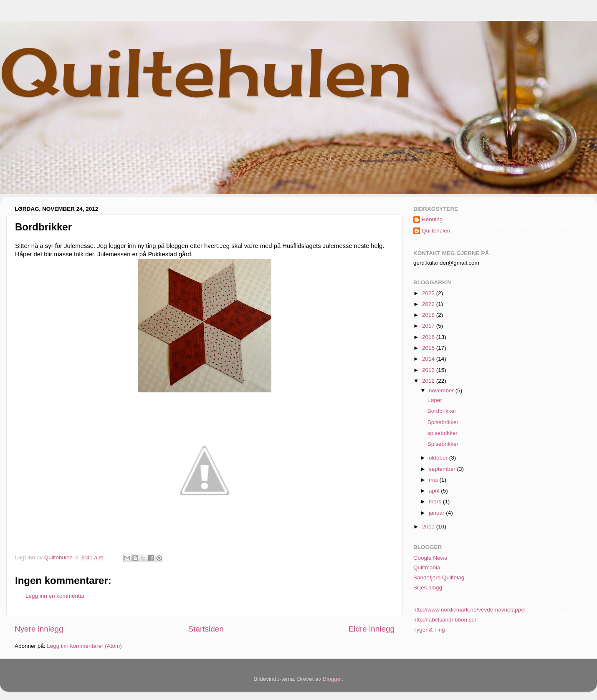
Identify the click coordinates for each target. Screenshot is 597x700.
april (435, 491)
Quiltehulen (206, 72)
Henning (432, 219)
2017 (429, 326)
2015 (429, 348)
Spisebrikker (443, 422)
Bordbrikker (442, 411)
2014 (429, 359)
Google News (430, 558)
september (443, 469)
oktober (439, 458)
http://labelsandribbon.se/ (445, 620)
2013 (429, 370)
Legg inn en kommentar (55, 596)
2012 (429, 381)
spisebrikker (443, 433)
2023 (429, 293)
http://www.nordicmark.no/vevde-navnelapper (470, 610)
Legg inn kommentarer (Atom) (84, 646)
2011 (429, 527)
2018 (429, 315)
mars (436, 502)
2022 (429, 304)
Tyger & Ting (429, 630)
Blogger (332, 679)
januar (437, 513)
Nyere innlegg (39, 629)
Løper (435, 400)
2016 (429, 337)
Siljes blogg (428, 588)
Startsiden (206, 629)
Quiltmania (427, 567)
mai (434, 480)
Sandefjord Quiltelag (439, 577)
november (442, 390)
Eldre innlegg (372, 629)
